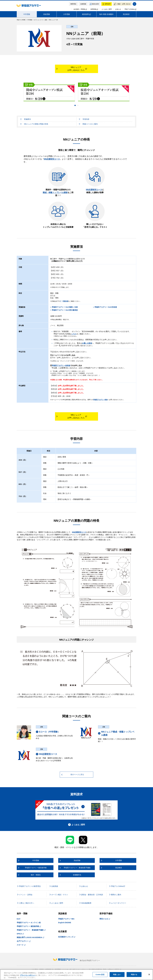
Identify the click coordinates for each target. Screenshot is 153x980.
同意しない (117, 974)
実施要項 (26, 119)
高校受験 (47, 14)
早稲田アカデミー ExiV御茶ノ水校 (64, 307)
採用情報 (94, 9)
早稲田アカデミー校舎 (100, 400)
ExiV (19, 919)
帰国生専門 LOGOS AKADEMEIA (30, 937)
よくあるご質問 (107, 9)
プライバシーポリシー (28, 975)
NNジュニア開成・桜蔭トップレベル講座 (116, 733)
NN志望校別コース (52, 159)
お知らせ (118, 9)
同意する (134, 974)
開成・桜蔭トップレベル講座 (55, 193)
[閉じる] (149, 974)
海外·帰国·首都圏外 (106, 14)
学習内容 (84, 119)
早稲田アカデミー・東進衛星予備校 (31, 930)
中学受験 (27, 14)
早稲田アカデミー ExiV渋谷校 (105, 307)
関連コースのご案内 (88, 124)
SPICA (20, 934)
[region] (76, 975)
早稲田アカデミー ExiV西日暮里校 (64, 310)
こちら (74, 334)
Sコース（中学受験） (48, 732)
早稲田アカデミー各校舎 (61, 365)
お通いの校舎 (87, 343)
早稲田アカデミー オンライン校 (29, 923)
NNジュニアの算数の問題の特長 (34, 124)
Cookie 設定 (100, 974)
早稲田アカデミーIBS (66, 919)
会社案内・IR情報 (80, 9)
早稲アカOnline (130, 9)
